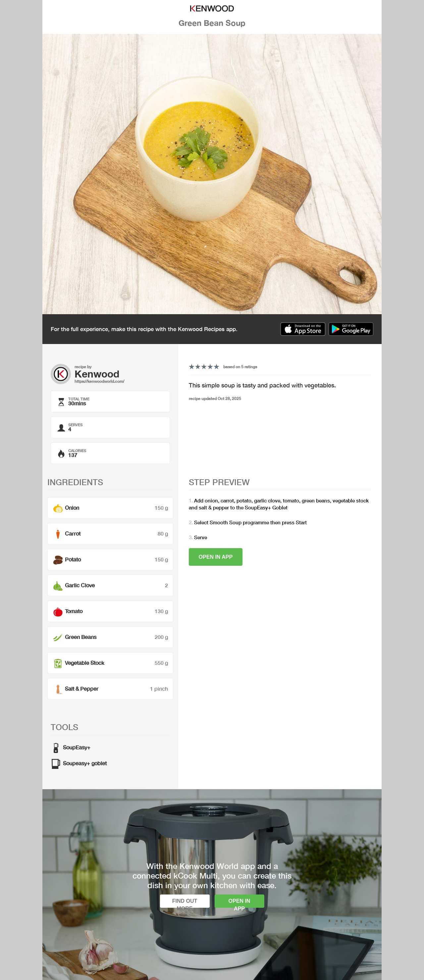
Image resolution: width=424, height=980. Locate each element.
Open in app (216, 557)
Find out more (185, 903)
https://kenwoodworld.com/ (99, 381)
